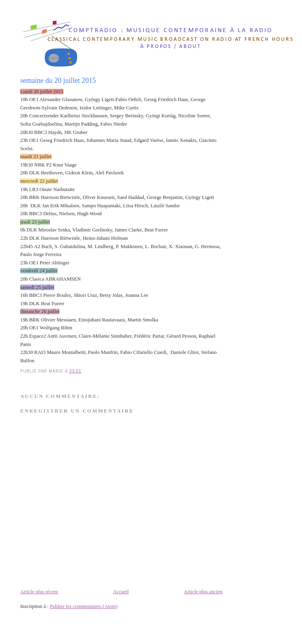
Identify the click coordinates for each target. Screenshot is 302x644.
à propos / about (171, 47)
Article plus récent (39, 592)
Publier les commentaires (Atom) (84, 606)
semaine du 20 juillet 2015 (58, 80)
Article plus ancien (203, 592)
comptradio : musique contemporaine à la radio (171, 31)
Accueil (121, 592)
